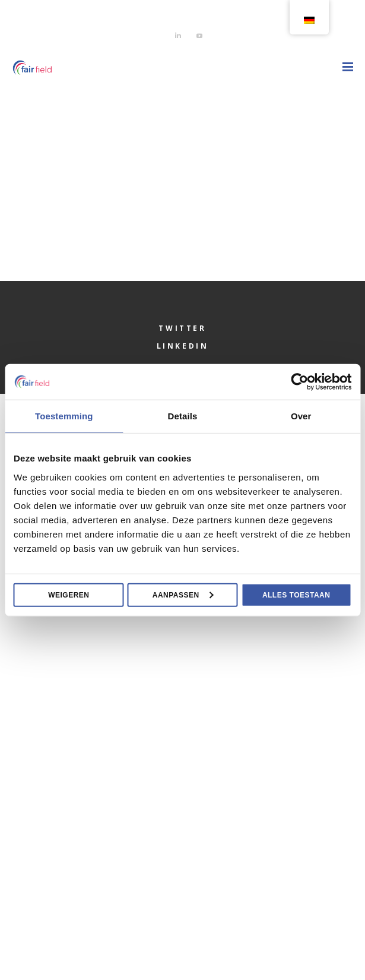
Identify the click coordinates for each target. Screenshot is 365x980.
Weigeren (69, 595)
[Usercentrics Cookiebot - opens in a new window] (299, 382)
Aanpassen (183, 595)
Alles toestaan (296, 595)
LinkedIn (183, 346)
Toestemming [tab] (64, 416)
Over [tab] (301, 416)
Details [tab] (183, 416)
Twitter (182, 328)
